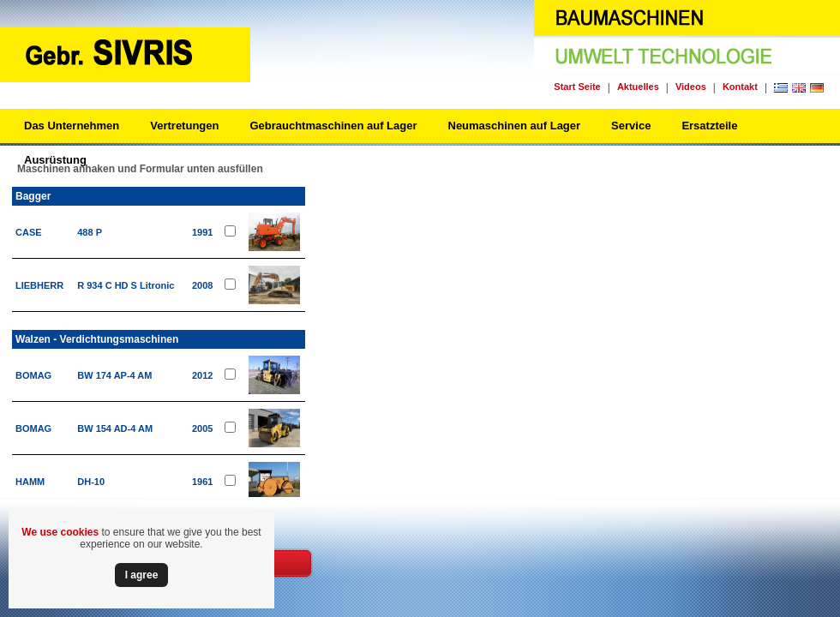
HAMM (30, 482)
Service (631, 126)
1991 (202, 232)
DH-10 (91, 482)
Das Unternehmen (72, 126)
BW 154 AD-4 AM (115, 428)
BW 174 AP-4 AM (114, 375)
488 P (90, 232)
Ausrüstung (55, 160)
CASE (29, 232)
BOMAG (33, 375)
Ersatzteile (709, 126)
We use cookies (60, 532)
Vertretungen (184, 126)
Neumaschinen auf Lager (515, 126)
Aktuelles (638, 87)
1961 (202, 482)
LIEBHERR (39, 285)
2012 (202, 375)
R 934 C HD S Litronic (126, 285)
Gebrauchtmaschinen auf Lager (333, 126)
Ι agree (142, 575)
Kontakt (740, 87)
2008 (202, 285)
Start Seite (577, 87)
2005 (202, 428)
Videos (691, 87)
